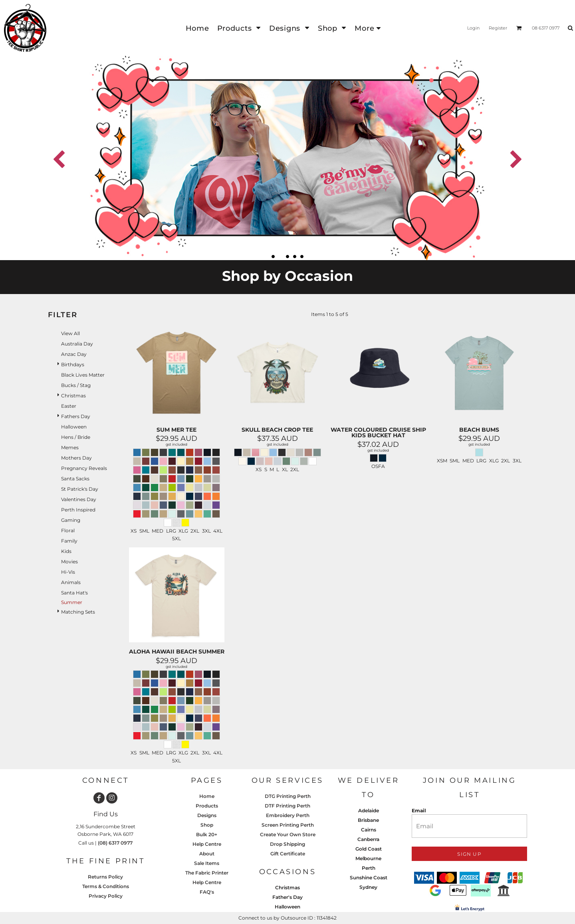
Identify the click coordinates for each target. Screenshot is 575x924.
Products (207, 806)
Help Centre (207, 844)
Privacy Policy (106, 896)
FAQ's (207, 892)
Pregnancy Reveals (84, 468)
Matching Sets (78, 612)
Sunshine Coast (369, 878)
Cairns (369, 830)
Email (419, 810)
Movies (69, 562)
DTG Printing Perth (288, 796)
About (207, 854)
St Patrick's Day (80, 489)
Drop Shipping (287, 844)
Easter (69, 406)
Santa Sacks (75, 479)
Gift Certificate (288, 854)
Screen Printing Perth (288, 825)
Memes (70, 447)
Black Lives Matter (83, 375)
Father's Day (287, 897)
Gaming (71, 520)
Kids (66, 551)
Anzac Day (74, 354)
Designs (207, 815)
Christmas (73, 396)
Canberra (368, 839)
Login (473, 28)
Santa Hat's (74, 593)
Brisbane (368, 820)
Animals (71, 582)
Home (207, 796)
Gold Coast (369, 849)
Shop (207, 825)
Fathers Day (76, 416)
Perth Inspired (78, 510)
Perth (369, 868)
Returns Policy (105, 877)
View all (70, 333)
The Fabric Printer (207, 873)
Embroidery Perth (288, 815)
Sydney (368, 887)
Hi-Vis (68, 572)
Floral (68, 530)
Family (69, 541)
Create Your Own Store (288, 834)
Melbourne (368, 858)
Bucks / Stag (76, 385)
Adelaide (369, 810)
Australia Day (77, 344)
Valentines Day (79, 499)
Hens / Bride (76, 437)
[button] (239, 28)
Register (498, 28)
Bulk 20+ (207, 834)
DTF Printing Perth (287, 806)
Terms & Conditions (106, 886)
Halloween (74, 427)
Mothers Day (76, 458)
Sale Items (207, 863)
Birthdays (73, 364)
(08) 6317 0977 (115, 843)
